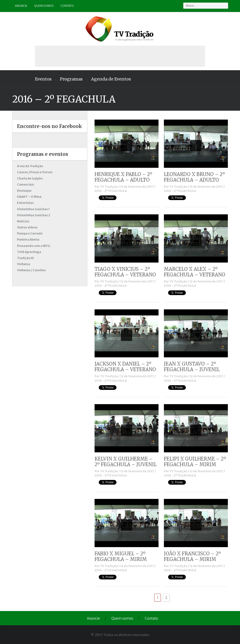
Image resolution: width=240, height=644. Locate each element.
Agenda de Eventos (111, 79)
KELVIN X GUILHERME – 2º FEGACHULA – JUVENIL (126, 462)
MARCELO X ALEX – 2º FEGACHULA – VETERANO (195, 272)
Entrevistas (25, 203)
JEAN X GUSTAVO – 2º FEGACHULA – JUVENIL (192, 367)
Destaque (24, 191)
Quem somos (44, 6)
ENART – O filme (29, 197)
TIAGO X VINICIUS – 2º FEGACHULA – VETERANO (125, 272)
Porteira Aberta (28, 240)
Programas (71, 79)
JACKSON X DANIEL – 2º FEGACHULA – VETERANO (125, 367)
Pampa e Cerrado (30, 233)
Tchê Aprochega (29, 252)
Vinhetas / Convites (31, 270)
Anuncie (21, 6)
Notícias (23, 221)
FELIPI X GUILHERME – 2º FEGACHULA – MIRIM (195, 462)
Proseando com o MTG (34, 246)
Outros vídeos (27, 227)
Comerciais (26, 185)
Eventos (43, 79)
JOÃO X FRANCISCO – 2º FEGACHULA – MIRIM (192, 556)
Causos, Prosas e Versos (35, 172)
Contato (67, 6)
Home (21, 79)
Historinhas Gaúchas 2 (34, 215)
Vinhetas (24, 264)
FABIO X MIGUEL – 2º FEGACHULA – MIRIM (121, 556)
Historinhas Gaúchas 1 (33, 209)
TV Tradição (109, 187)
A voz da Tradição (30, 166)
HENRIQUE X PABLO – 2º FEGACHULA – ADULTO (123, 177)
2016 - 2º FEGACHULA (111, 191)
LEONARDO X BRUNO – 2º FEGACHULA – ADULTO (194, 177)
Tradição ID (25, 258)
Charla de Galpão (30, 178)
